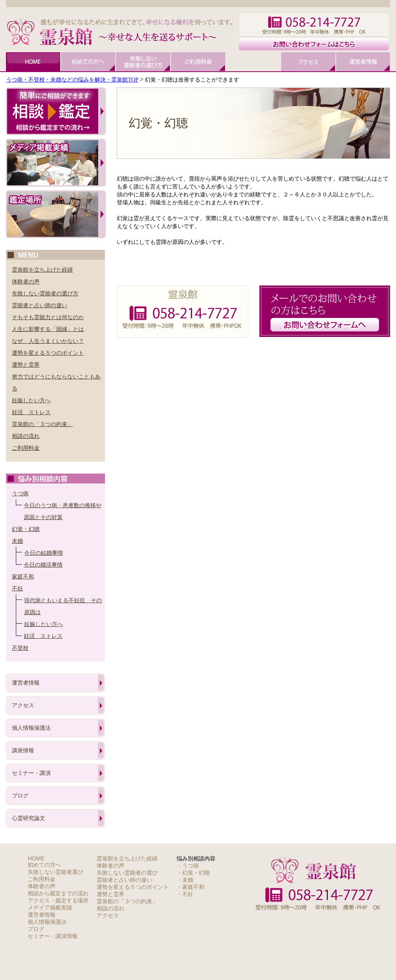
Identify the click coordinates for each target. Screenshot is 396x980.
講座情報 (23, 750)
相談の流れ (26, 436)
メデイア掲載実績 (50, 908)
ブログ (20, 795)
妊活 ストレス (31, 412)
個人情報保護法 (31, 728)
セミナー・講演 (31, 773)
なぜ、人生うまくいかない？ (48, 341)
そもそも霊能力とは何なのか (48, 317)
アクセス (23, 705)
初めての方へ (44, 865)
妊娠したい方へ (31, 400)
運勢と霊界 (26, 365)
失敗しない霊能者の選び (127, 873)
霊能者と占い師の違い (40, 305)
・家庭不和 (190, 887)
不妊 (17, 588)
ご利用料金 (26, 448)
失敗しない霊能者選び (55, 872)
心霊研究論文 (29, 818)
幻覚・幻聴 (26, 529)
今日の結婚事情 (44, 553)
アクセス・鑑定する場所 (58, 900)
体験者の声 (26, 282)
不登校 (20, 648)
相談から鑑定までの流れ (58, 893)
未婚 (17, 541)
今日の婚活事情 (43, 565)
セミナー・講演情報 (53, 936)
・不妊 (185, 894)
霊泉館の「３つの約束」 (42, 424)
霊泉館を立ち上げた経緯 (42, 270)
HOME (36, 858)
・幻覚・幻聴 (193, 873)
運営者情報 (26, 683)
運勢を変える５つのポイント (48, 353)
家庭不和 (23, 577)
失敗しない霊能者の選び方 (45, 293)
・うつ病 (188, 866)
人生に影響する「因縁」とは (48, 329)
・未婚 (185, 880)
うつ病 (20, 493)
